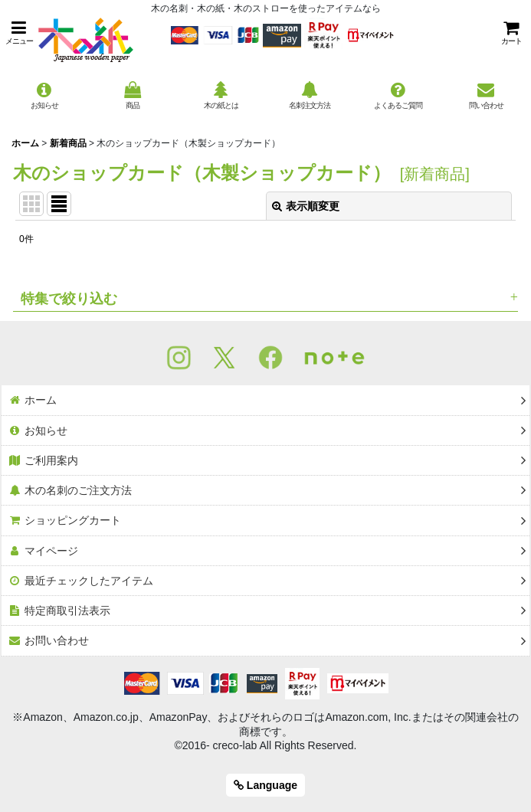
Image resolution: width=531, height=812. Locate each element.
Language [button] (265, 785)
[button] (19, 33)
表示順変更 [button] (306, 206)
